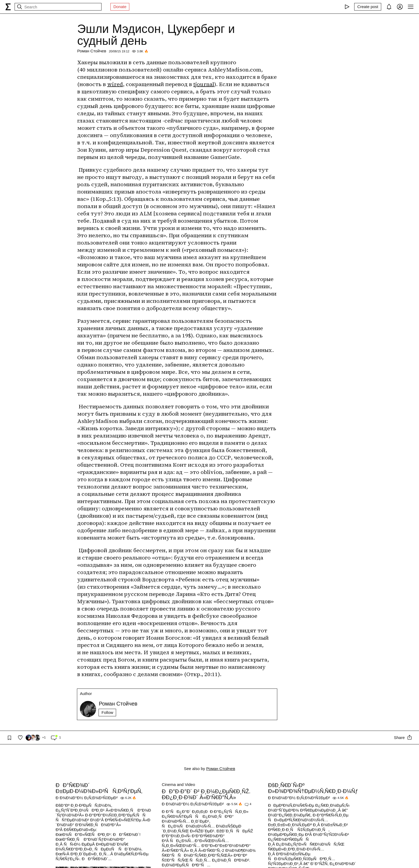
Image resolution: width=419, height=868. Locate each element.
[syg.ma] (8, 7)
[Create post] (368, 7)
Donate (120, 7)
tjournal (204, 84)
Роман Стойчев (92, 51)
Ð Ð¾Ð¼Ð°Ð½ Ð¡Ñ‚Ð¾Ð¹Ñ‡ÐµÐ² (87, 798)
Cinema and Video (178, 784)
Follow (107, 712)
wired (115, 84)
